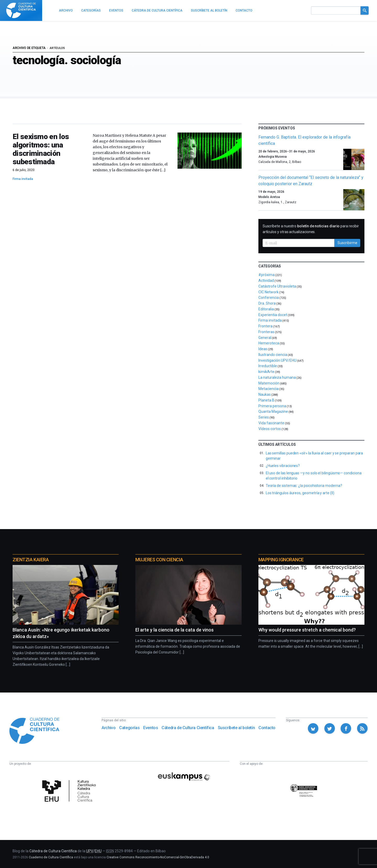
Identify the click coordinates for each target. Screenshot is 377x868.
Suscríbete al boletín (236, 728)
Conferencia (269, 298)
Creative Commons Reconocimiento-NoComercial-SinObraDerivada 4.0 (158, 857)
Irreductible (268, 366)
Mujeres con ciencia (159, 560)
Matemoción (269, 383)
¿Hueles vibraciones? (283, 466)
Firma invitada (23, 179)
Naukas (265, 394)
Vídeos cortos (270, 429)
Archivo (109, 728)
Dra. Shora (267, 303)
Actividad (266, 281)
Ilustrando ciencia (273, 355)
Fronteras (266, 332)
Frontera (265, 326)
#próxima (267, 275)
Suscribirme (347, 243)
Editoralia (266, 309)
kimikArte (266, 372)
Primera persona (272, 406)
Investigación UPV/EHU (277, 360)
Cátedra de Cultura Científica (188, 728)
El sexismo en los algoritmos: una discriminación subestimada (41, 149)
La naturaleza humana (277, 377)
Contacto (267, 728)
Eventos (151, 728)
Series (264, 417)
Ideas (263, 349)
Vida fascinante (271, 423)
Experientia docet (273, 315)
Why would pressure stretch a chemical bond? (307, 630)
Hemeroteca (269, 343)
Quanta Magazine (273, 411)
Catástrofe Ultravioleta (277, 286)
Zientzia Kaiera (31, 560)
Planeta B (266, 400)
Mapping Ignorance (281, 560)
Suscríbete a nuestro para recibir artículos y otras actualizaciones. (311, 229)
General (265, 338)
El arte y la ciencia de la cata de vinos (174, 630)
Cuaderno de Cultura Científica (51, 857)
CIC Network (268, 292)
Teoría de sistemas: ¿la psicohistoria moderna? (304, 486)
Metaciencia (268, 389)
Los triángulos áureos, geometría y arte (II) (300, 493)
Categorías (129, 728)
